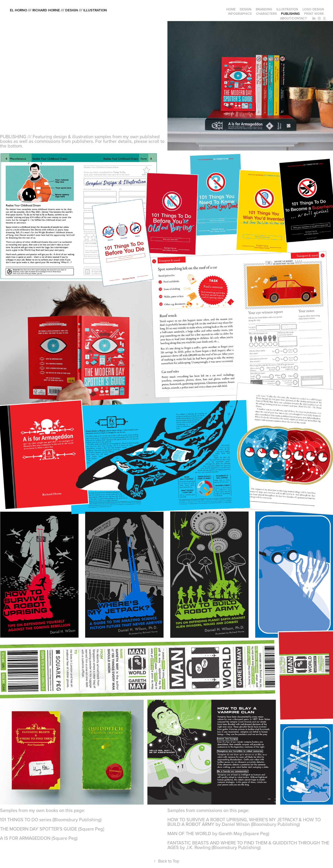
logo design (313, 9)
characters (266, 14)
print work (314, 14)
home (231, 9)
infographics (240, 14)
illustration (287, 9)
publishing (290, 14)
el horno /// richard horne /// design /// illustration (58, 10)
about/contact (293, 18)
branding (264, 9)
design (246, 9)
